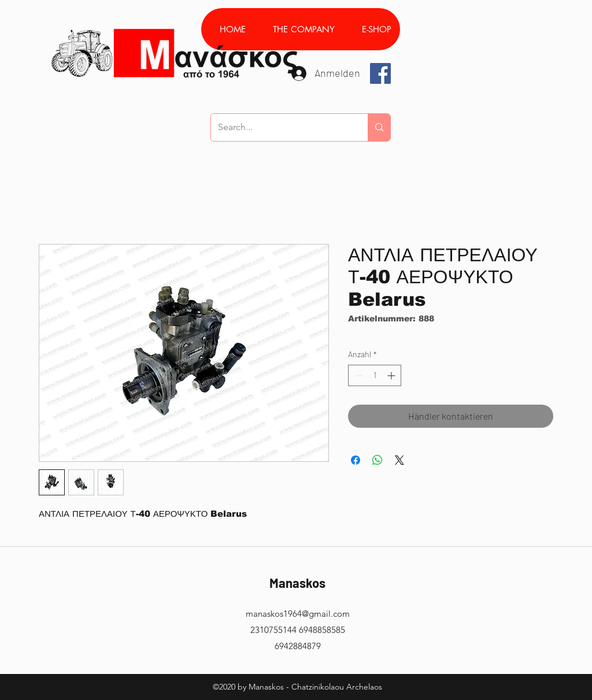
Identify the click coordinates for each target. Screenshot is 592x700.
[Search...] (281, 127)
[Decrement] (357, 375)
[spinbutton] (375, 375)
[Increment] (392, 375)
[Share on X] (399, 460)
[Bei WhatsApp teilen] (378, 460)
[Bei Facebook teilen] (356, 460)
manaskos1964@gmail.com (298, 614)
